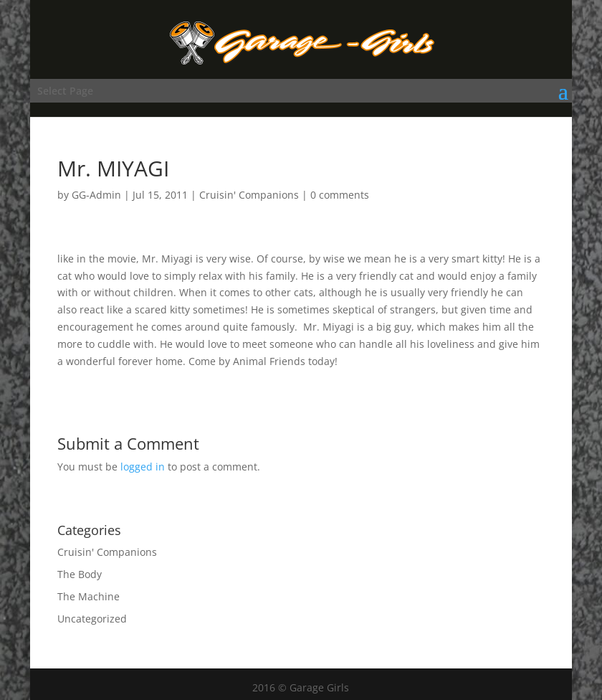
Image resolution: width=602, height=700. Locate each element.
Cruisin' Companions (249, 195)
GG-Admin (96, 195)
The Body (80, 574)
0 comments (340, 195)
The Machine (89, 596)
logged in (143, 467)
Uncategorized (92, 619)
